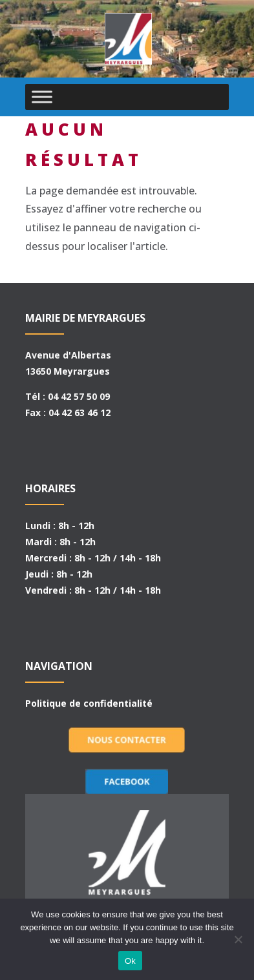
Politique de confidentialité (89, 703)
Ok (130, 961)
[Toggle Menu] (42, 97)
